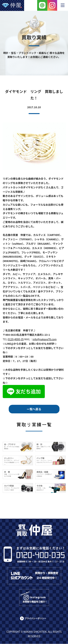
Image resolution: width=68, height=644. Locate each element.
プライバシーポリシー (36, 618)
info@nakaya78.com (45, 339)
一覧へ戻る (34, 409)
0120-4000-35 (16, 339)
